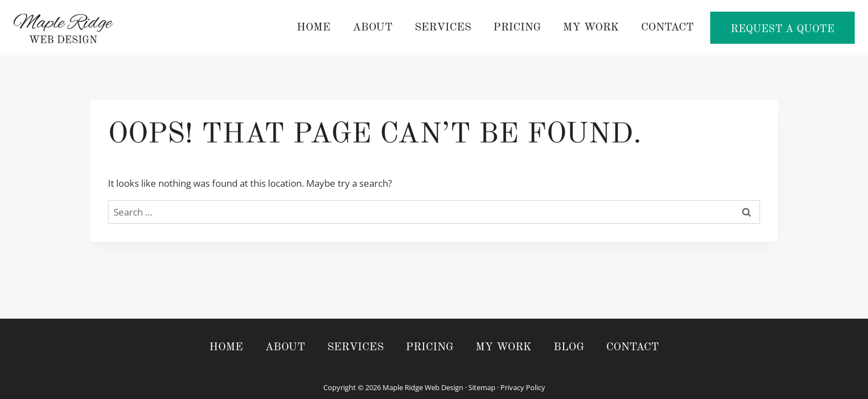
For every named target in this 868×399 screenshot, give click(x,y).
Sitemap (482, 387)
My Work (591, 28)
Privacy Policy (523, 387)
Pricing (517, 28)
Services (443, 28)
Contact (667, 28)
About (373, 28)
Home (314, 28)
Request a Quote (782, 30)
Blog (569, 347)
